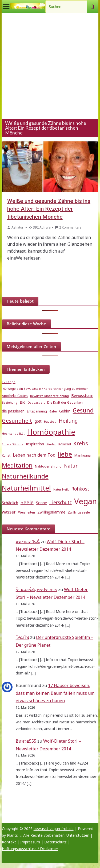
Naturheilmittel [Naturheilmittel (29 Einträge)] (26, 488)
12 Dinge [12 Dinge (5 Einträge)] (9, 382)
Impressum (30, 842)
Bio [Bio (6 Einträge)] (23, 402)
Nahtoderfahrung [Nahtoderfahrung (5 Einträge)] (48, 466)
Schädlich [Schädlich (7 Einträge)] (10, 503)
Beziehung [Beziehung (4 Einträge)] (10, 403)
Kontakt (9, 842)
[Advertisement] (50, 66)
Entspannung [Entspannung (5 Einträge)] (37, 411)
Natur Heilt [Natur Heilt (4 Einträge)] (61, 489)
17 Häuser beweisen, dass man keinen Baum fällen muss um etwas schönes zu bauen (55, 693)
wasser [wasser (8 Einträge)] (9, 512)
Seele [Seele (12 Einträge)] (27, 502)
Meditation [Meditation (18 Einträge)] (17, 465)
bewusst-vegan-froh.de (54, 829)
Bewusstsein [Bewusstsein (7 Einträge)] (82, 395)
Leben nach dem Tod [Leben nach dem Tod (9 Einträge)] (34, 455)
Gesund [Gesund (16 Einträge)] (83, 410)
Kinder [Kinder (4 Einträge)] (51, 444)
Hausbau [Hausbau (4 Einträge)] (50, 422)
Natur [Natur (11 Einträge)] (71, 466)
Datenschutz (55, 842)
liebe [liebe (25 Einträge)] (65, 454)
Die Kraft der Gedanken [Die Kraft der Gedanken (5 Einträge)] (65, 402)
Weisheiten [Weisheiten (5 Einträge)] (27, 512)
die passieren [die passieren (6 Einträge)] (13, 411)
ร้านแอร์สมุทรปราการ (36, 589)
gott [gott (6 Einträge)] (38, 421)
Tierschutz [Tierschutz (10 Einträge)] (61, 502)
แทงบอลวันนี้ (28, 542)
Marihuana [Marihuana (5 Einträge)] (83, 455)
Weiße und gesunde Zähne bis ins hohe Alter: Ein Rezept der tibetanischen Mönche (49, 209)
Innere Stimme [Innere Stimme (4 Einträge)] (13, 444)
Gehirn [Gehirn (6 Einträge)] (65, 411)
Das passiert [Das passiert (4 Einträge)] (36, 403)
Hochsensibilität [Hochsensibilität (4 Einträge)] (13, 434)
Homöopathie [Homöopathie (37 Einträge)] (51, 432)
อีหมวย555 (26, 741)
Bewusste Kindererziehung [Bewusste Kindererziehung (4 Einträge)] (49, 396)
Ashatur (17, 227)
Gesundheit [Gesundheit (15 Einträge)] (17, 421)
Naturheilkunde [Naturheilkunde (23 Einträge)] (25, 476)
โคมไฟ (22, 637)
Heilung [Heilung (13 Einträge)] (68, 421)
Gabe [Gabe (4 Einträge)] (53, 411)
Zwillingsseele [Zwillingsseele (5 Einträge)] (79, 512)
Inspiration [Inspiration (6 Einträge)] (35, 444)
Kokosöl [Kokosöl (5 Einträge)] (65, 444)
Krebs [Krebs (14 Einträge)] (81, 443)
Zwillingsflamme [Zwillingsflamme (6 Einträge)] (51, 512)
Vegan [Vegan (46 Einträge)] (85, 501)
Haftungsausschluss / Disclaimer (30, 849)
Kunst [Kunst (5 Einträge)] (6, 455)
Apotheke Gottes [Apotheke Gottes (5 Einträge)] (15, 396)
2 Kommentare (68, 227)
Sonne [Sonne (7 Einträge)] (41, 503)
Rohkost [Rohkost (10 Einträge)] (80, 489)
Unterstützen (78, 835)
